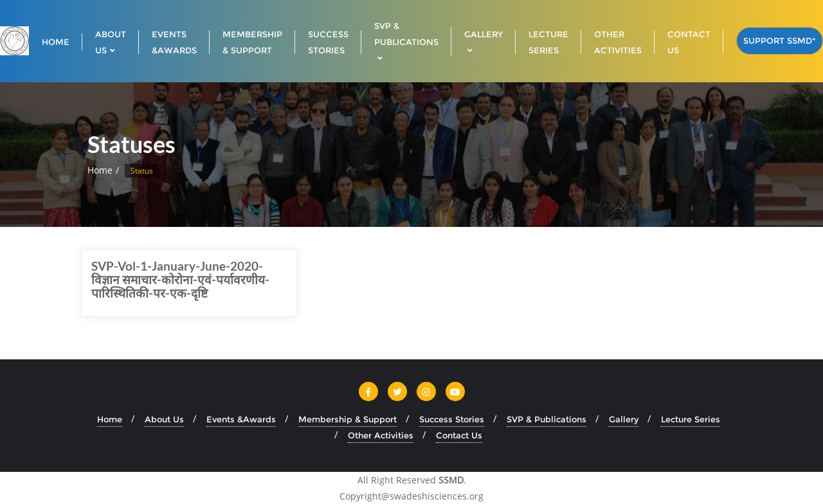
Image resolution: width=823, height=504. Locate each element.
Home (100, 170)
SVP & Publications (547, 419)
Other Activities (381, 435)
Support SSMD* (780, 40)
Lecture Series (691, 419)
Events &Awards (241, 419)
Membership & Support (348, 419)
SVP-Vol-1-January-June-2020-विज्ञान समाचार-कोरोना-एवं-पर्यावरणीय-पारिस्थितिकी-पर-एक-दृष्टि (180, 279)
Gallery (624, 419)
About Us (164, 419)
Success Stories (452, 419)
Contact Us (459, 435)
